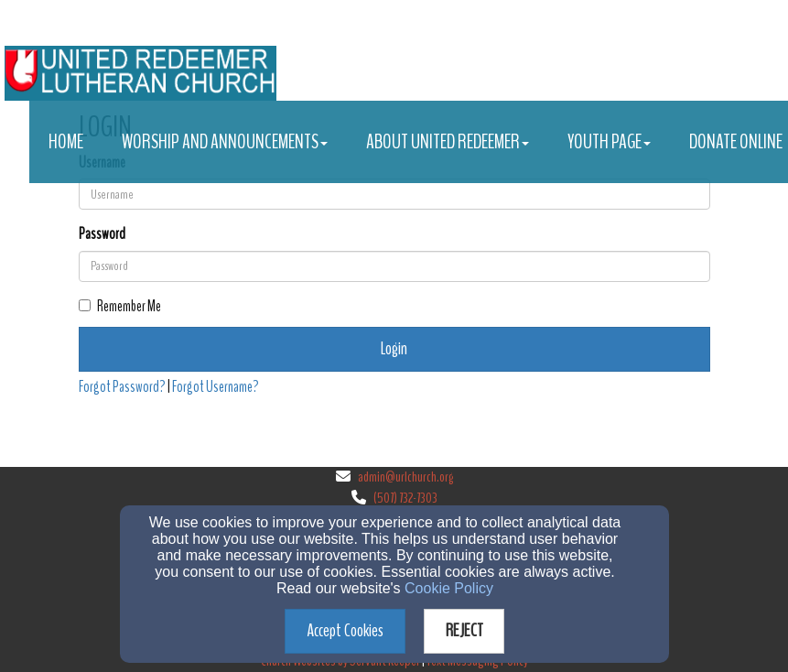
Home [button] (66, 142)
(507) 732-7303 (405, 498)
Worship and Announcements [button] (225, 142)
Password (102, 234)
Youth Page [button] (609, 142)
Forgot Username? (216, 387)
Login (394, 348)
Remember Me (120, 306)
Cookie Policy (449, 588)
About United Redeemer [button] (448, 142)
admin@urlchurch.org (405, 477)
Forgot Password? (122, 387)
